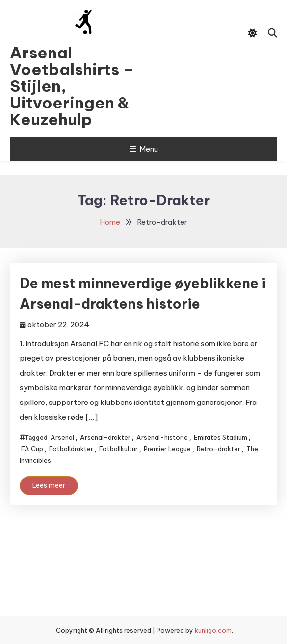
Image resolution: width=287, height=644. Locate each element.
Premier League (167, 449)
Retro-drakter (219, 449)
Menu (144, 149)
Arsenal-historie (162, 437)
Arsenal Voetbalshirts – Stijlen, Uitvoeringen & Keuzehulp (72, 86)
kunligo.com (213, 630)
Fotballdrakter (71, 449)
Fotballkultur (118, 449)
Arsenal (62, 437)
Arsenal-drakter (105, 437)
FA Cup (32, 449)
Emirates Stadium (221, 437)
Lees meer (49, 485)
